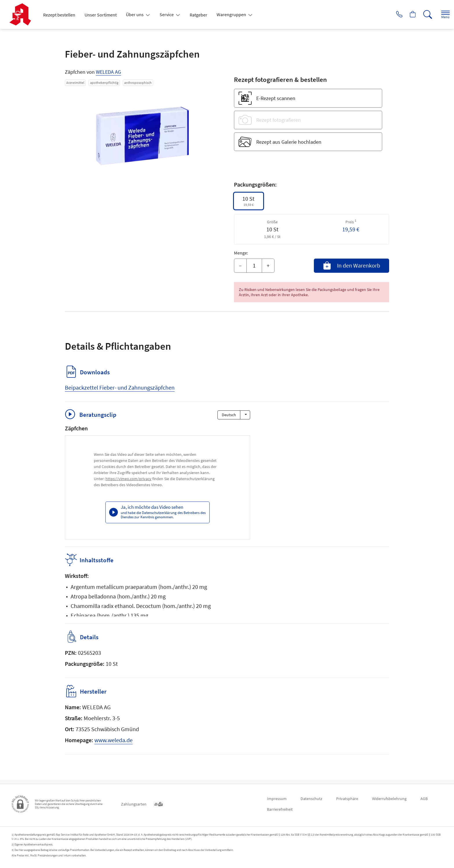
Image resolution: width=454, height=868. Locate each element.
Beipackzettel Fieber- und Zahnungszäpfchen (120, 387)
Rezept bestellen (59, 15)
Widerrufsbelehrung (389, 799)
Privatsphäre (347, 799)
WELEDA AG (108, 72)
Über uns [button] (135, 14)
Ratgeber (198, 15)
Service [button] (167, 14)
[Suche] (422, 14)
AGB (424, 799)
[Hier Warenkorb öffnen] (406, 14)
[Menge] (254, 266)
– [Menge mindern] (240, 265)
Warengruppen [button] (232, 14)
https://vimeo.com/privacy (128, 479)
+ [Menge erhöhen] (268, 265)
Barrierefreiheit (280, 809)
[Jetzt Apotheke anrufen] (390, 14)
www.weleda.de (113, 744)
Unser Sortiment (101, 15)
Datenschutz (311, 799)
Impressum (277, 799)
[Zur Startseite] (22, 14)
